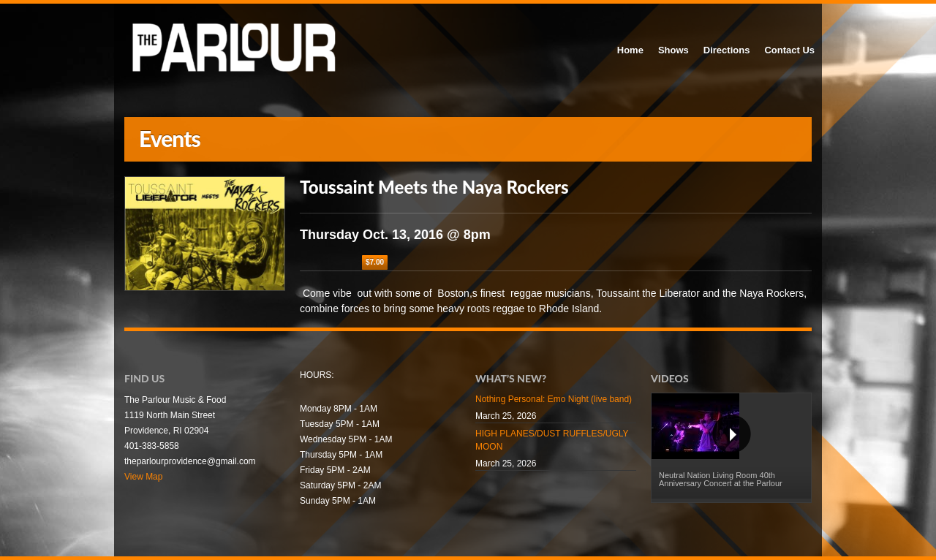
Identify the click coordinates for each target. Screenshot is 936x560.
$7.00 (375, 262)
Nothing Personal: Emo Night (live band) (554, 399)
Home (630, 50)
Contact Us (789, 50)
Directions (727, 50)
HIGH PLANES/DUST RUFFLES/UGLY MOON (552, 440)
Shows (673, 50)
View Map (143, 477)
